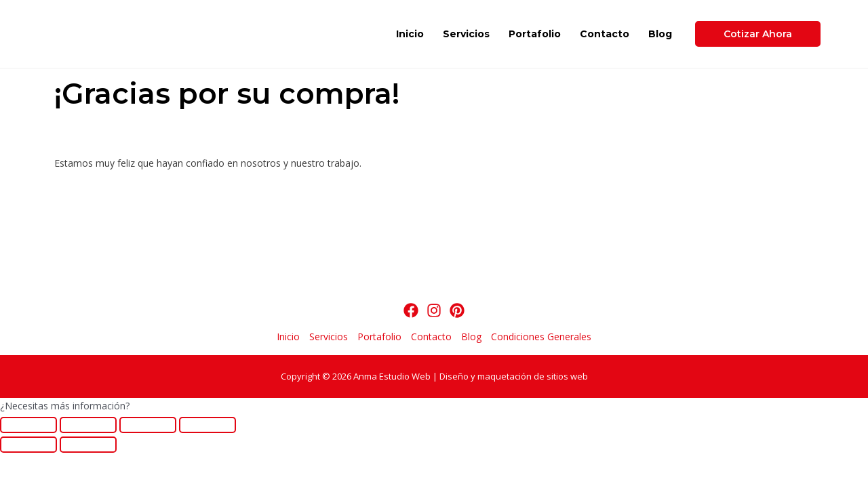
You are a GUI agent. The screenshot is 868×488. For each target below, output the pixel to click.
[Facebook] (411, 310)
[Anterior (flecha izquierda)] (28, 445)
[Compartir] (88, 425)
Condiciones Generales (541, 337)
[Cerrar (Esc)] (28, 425)
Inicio (410, 34)
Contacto (605, 34)
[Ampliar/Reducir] (208, 425)
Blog (660, 34)
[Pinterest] (457, 310)
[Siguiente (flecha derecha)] (88, 445)
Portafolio (535, 34)
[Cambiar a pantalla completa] (148, 425)
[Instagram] (434, 310)
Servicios (466, 34)
